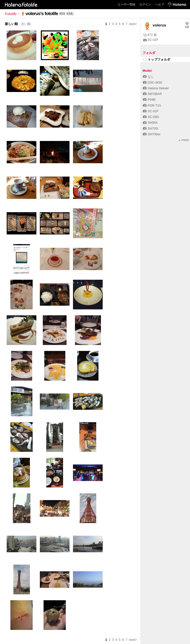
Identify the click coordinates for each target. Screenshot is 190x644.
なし (149, 77)
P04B (149, 100)
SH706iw (152, 134)
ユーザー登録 (126, 4)
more (184, 140)
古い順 (26, 24)
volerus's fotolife (42, 13)
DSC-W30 (153, 82)
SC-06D (151, 117)
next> (133, 24)
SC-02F (151, 40)
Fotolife (11, 14)
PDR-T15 (152, 105)
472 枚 (150, 35)
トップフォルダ (157, 59)
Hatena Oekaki (156, 88)
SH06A (150, 123)
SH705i (151, 128)
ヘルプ (160, 4)
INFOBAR (152, 94)
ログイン (145, 4)
